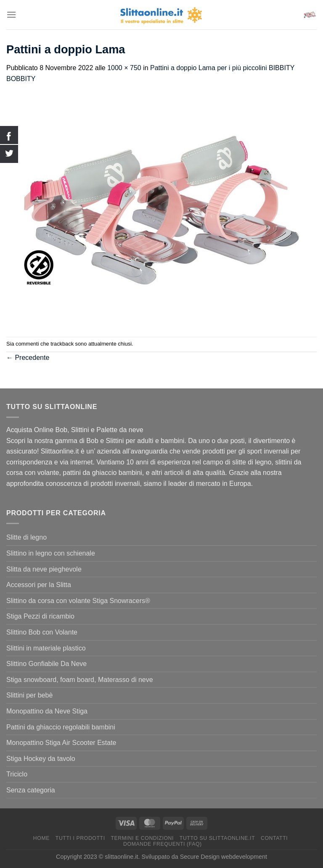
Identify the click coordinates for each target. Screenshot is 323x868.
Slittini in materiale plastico (46, 648)
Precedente (28, 358)
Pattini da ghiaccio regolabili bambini (61, 727)
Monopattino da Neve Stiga (47, 711)
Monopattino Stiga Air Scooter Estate (61, 743)
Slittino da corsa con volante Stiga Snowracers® (78, 601)
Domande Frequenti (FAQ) (163, 844)
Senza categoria (31, 790)
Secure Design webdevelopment (224, 857)
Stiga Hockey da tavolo (41, 759)
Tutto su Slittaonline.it (217, 838)
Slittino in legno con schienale (51, 553)
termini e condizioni (142, 838)
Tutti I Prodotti (80, 838)
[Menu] (11, 14)
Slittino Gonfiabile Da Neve (46, 664)
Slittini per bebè (29, 695)
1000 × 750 (124, 68)
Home (41, 838)
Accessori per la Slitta (39, 585)
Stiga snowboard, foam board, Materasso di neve (80, 680)
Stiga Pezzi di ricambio (40, 616)
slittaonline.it (121, 857)
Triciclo (17, 774)
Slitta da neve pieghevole (44, 569)
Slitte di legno (26, 537)
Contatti (274, 838)
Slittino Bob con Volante (42, 632)
